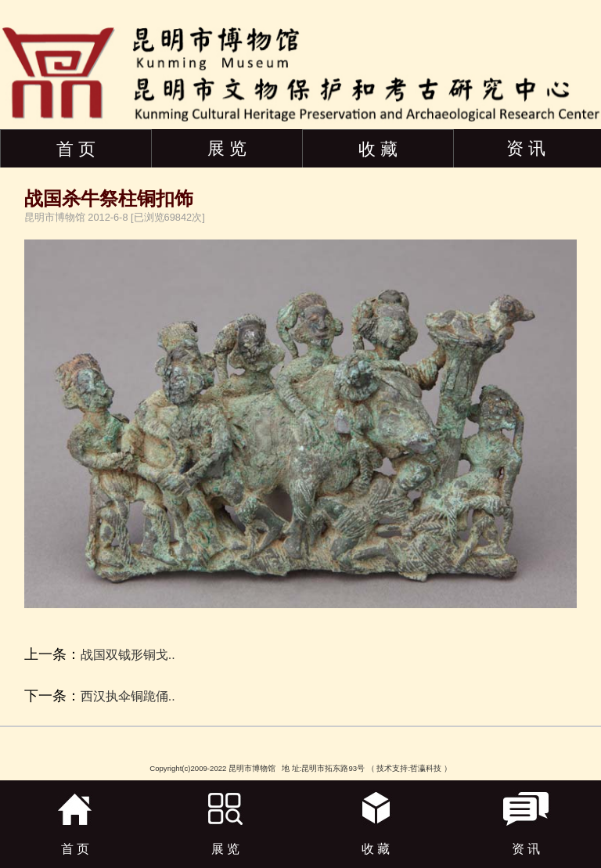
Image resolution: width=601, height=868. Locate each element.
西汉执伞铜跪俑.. (128, 696)
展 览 (227, 148)
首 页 (76, 149)
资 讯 (526, 148)
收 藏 (378, 149)
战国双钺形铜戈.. (128, 655)
